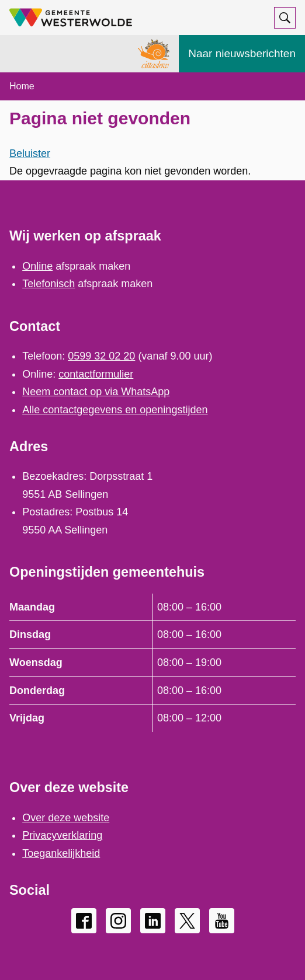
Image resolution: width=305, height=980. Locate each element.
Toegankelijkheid (61, 853)
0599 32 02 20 (101, 356)
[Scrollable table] (152, 663)
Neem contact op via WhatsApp (96, 392)
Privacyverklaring (62, 835)
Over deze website (66, 818)
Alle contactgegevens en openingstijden (115, 410)
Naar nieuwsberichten (242, 53)
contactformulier (96, 374)
